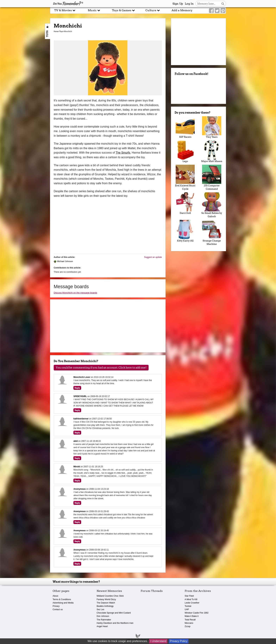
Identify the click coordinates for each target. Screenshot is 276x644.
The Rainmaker (104, 620)
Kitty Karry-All (185, 231)
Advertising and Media (63, 603)
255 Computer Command (212, 177)
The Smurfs (123, 153)
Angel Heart (102, 626)
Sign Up (178, 4)
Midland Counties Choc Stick (110, 596)
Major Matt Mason (212, 151)
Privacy (56, 606)
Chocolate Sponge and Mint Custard (114, 613)
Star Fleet (189, 596)
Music (94, 10)
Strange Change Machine (212, 233)
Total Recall (190, 620)
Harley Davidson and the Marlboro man (115, 623)
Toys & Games (123, 10)
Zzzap (188, 626)
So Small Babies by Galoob (212, 205)
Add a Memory (182, 10)
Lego (185, 151)
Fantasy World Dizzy (106, 599)
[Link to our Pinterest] (223, 11)
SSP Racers (185, 127)
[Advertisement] (25, 80)
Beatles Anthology (105, 606)
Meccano (189, 623)
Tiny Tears (212, 127)
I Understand (158, 641)
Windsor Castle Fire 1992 (197, 613)
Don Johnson (103, 616)
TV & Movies (65, 10)
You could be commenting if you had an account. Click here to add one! (101, 368)
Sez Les (100, 609)
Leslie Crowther (192, 603)
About (55, 596)
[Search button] (223, 4)
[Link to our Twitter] (217, 11)
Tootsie (188, 606)
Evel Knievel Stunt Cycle (185, 177)
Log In (189, 4)
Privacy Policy (179, 641)
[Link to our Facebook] (211, 11)
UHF (187, 609)
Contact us (58, 609)
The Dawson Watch (106, 603)
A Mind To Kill (191, 599)
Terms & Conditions (62, 599)
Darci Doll (185, 203)
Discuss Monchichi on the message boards (75, 293)
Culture (153, 10)
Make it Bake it (192, 616)
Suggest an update (153, 257)
